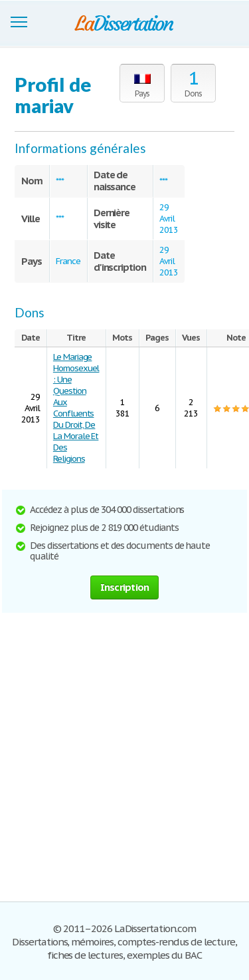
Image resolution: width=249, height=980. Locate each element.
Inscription (125, 587)
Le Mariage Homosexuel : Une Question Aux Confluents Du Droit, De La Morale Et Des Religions (76, 408)
